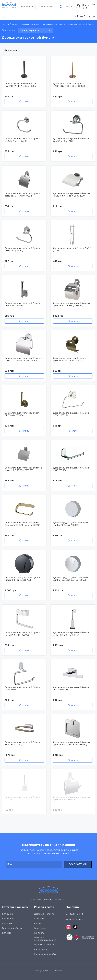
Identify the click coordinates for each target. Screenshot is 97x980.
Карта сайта (40, 950)
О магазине (40, 928)
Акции (38, 924)
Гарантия (39, 919)
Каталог (15, 24)
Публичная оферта (44, 945)
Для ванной (27, 24)
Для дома (7, 924)
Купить (26, 102)
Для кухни (7, 914)
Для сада (7, 933)
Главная (5, 24)
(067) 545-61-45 (27, 7)
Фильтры (10, 50)
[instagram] (69, 927)
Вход (79, 16)
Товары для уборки (12, 928)
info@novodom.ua (75, 919)
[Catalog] (3, 16)
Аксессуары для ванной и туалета (49, 24)
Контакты (39, 933)
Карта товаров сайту (45, 954)
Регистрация (89, 16)
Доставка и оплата (44, 914)
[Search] (61, 7)
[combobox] (70, 7)
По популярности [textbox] (29, 31)
